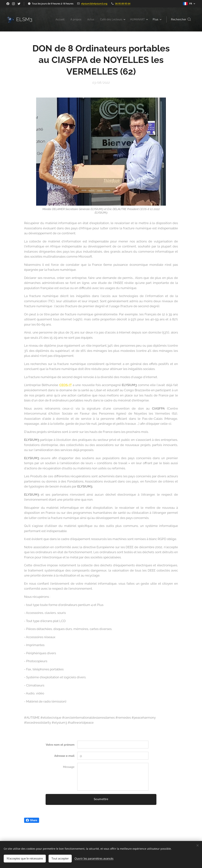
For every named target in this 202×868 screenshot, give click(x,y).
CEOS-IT (66, 385)
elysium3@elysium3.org (94, 4)
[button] (181, 19)
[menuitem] (56, 19)
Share (32, 820)
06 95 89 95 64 (123, 4)
